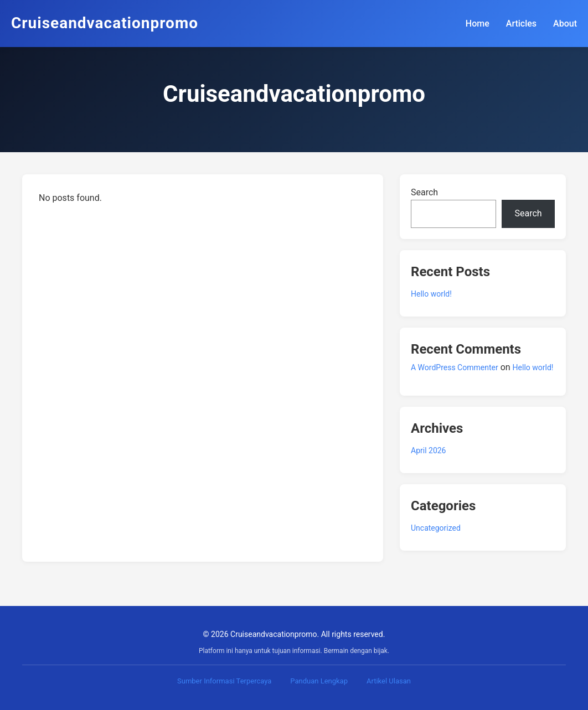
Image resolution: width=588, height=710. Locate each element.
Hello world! (431, 294)
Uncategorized (436, 528)
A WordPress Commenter (455, 367)
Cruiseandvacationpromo (105, 23)
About (565, 24)
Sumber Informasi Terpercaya (224, 681)
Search (424, 192)
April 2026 (429, 450)
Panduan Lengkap (319, 681)
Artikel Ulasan (389, 681)
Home (478, 24)
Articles (521, 24)
